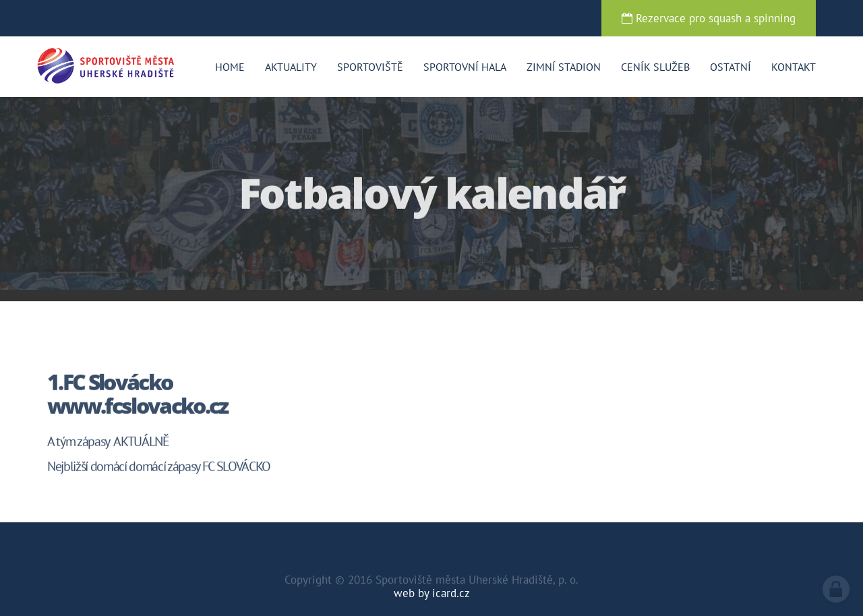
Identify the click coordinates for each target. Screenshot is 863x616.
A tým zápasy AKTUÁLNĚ (108, 443)
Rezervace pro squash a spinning (709, 18)
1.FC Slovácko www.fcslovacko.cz (138, 395)
